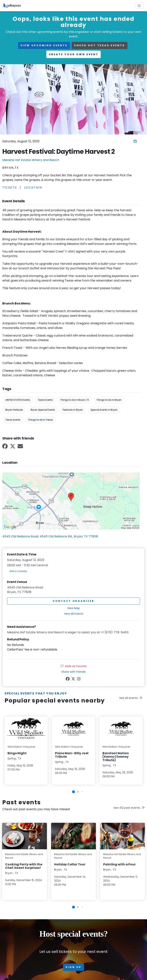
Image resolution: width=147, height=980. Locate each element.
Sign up (73, 967)
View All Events (74, 614)
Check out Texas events (100, 45)
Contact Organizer (73, 601)
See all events (131, 698)
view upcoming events (44, 45)
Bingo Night (17, 753)
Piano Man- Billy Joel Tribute (72, 755)
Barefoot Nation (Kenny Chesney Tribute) (116, 757)
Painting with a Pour (119, 864)
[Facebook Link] (5, 447)
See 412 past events (129, 808)
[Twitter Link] (13, 447)
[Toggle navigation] (139, 6)
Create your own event (74, 54)
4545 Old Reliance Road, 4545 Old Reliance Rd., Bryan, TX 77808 (50, 536)
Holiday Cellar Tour (70, 864)
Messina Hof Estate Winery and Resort (31, 160)
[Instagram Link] (79, 680)
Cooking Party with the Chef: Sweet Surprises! (24, 866)
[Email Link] (21, 447)
